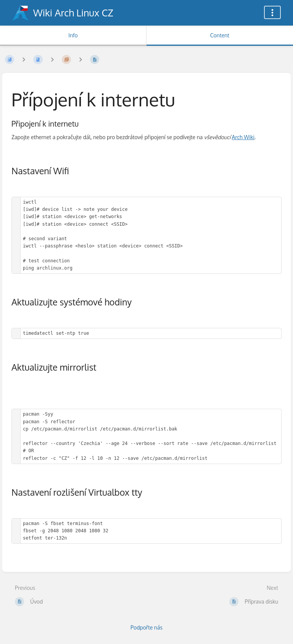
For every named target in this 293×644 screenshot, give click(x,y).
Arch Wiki (243, 137)
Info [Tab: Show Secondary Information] (73, 35)
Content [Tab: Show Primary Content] (220, 35)
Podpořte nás (146, 627)
